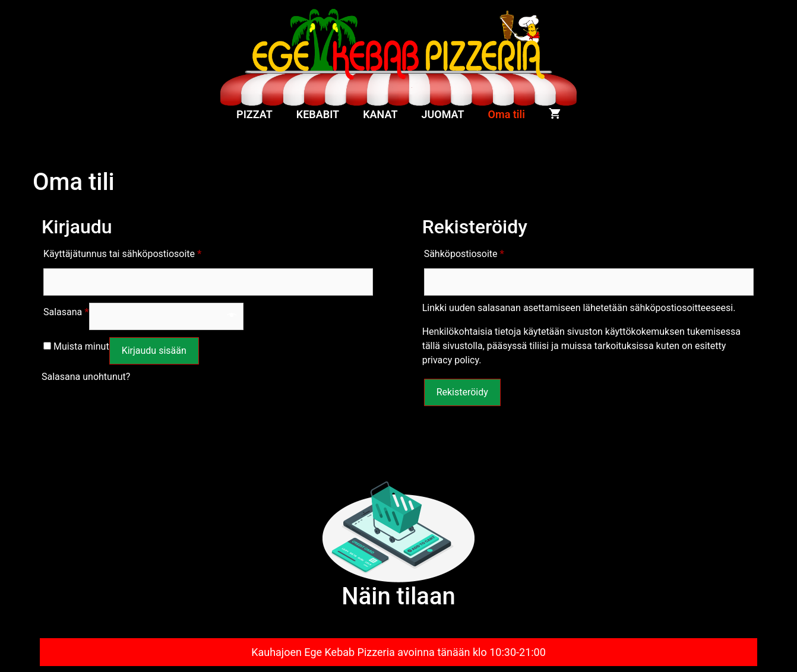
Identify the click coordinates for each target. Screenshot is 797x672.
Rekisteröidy (462, 392)
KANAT (380, 114)
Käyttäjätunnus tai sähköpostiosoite (122, 252)
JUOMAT (442, 114)
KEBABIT (318, 114)
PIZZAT (254, 114)
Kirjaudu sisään (154, 351)
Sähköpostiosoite (464, 252)
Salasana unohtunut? (86, 377)
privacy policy (451, 360)
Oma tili (507, 114)
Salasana (66, 310)
